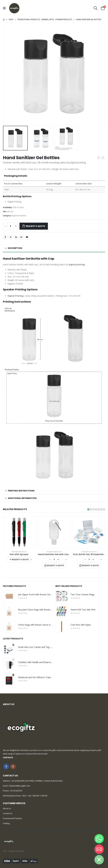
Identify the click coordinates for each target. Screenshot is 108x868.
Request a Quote (35, 226)
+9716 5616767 (16, 791)
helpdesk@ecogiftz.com (19, 786)
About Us (7, 808)
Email (27, 237)
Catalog (6, 823)
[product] (19, 532)
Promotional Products (12, 818)
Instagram (13, 767)
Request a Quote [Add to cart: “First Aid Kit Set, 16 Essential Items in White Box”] (90, 565)
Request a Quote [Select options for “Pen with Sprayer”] (20, 560)
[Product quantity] (10, 226)
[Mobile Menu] (5, 8)
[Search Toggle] (96, 8)
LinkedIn (16, 237)
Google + (22, 237)
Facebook (5, 237)
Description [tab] (15, 248)
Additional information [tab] (22, 498)
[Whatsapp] (99, 839)
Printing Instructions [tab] (21, 491)
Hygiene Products (19, 216)
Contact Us (8, 813)
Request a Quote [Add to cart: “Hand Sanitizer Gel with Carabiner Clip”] (55, 565)
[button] (88, 509)
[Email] (99, 849)
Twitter (11, 237)
